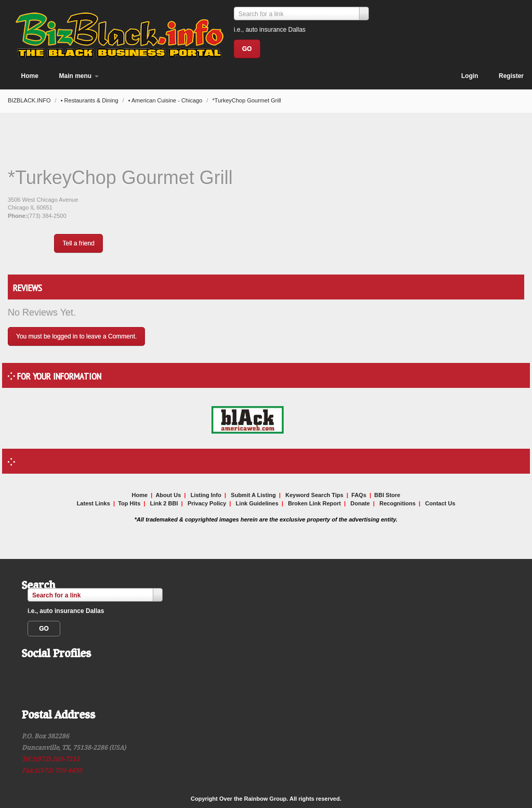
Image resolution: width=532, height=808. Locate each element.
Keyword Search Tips (314, 495)
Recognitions (397, 503)
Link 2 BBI (164, 503)
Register (511, 76)
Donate (360, 503)
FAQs (359, 495)
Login (470, 76)
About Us (168, 495)
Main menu (79, 76)
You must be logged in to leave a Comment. (76, 336)
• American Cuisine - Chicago (166, 100)
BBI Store (387, 495)
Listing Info (206, 495)
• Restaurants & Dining (90, 100)
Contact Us (440, 503)
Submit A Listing (253, 495)
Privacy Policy (207, 503)
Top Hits (129, 503)
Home (30, 76)
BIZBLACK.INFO (30, 100)
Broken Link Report (314, 503)
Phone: (17, 216)
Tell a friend (78, 243)
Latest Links (94, 503)
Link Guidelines (257, 503)
